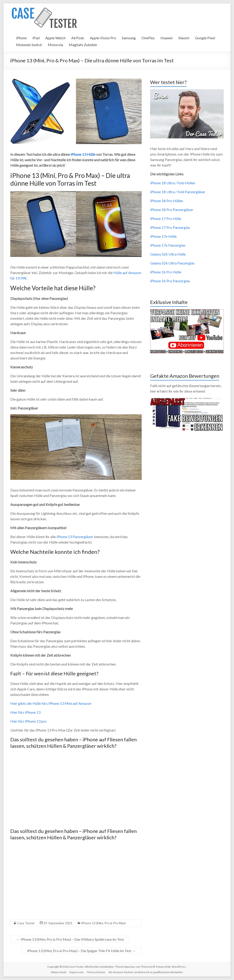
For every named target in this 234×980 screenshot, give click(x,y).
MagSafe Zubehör (83, 45)
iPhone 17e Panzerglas (168, 245)
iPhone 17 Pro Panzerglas (170, 227)
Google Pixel (205, 38)
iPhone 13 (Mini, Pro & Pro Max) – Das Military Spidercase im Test (70, 939)
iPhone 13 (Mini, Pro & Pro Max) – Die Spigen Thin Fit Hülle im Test (81, 951)
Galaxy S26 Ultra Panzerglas (172, 263)
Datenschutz (59, 972)
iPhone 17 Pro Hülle (166, 218)
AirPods (78, 38)
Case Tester (26, 923)
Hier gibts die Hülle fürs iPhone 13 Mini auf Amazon (51, 703)
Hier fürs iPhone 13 (25, 712)
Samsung (129, 38)
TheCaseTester (96, 972)
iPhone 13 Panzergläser (75, 537)
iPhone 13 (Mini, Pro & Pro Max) (103, 923)
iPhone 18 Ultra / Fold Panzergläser (178, 192)
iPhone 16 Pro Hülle (166, 272)
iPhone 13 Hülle (83, 154)
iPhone (21, 38)
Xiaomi (184, 38)
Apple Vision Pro (103, 38)
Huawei (166, 38)
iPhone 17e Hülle (163, 236)
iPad (36, 38)
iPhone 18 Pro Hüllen (167, 201)
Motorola (55, 45)
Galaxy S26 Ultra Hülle (168, 254)
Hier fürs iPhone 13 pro (28, 721)
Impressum (77, 972)
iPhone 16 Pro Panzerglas (170, 281)
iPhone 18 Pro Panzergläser (172, 210)
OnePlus (148, 38)
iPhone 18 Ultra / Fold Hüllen (173, 183)
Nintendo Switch (29, 45)
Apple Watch (55, 38)
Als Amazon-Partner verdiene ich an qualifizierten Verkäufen (146, 972)
